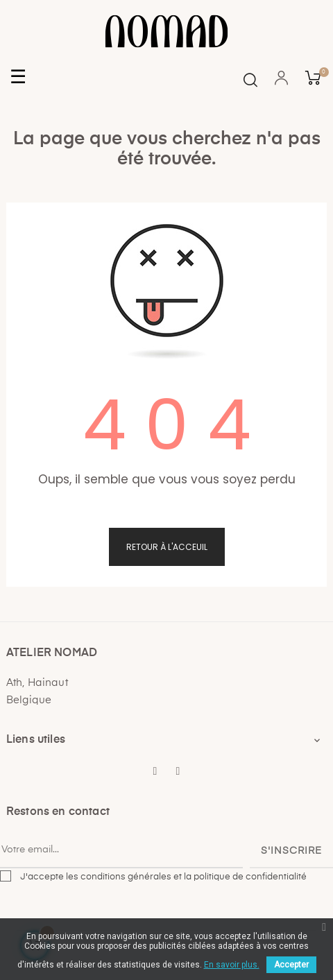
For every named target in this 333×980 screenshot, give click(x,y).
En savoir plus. (232, 965)
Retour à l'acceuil (167, 547)
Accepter (291, 965)
